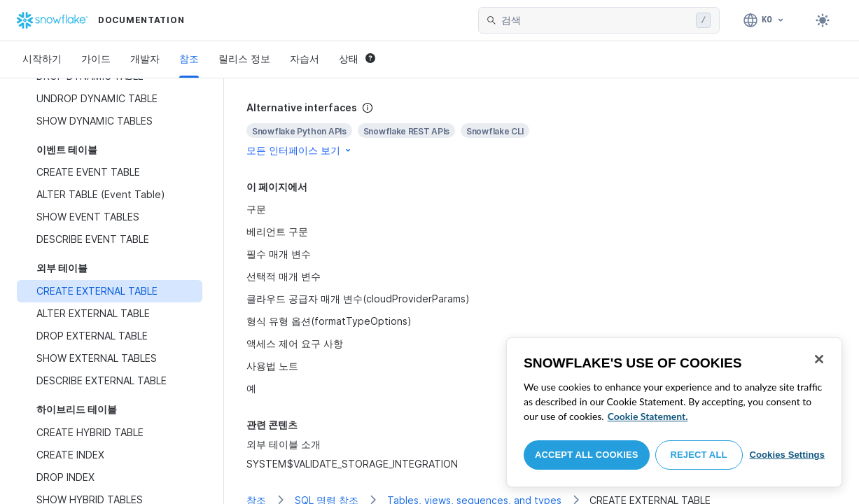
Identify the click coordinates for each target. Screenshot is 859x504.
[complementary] (542, 129)
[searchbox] (596, 20)
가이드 (96, 58)
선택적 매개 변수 (284, 276)
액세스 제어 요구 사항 (295, 343)
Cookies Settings (787, 455)
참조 (189, 58)
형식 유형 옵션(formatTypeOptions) (329, 321)
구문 (256, 209)
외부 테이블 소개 (284, 444)
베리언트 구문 (277, 231)
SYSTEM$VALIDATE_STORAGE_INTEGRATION (352, 464)
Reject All (699, 455)
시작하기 (42, 58)
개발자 (145, 58)
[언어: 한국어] (764, 20)
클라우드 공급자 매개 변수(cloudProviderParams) (358, 299)
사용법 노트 (272, 366)
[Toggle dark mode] (823, 20)
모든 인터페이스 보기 (300, 150)
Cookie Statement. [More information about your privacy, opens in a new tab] (648, 416)
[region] (674, 412)
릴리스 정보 (244, 58)
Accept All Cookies (587, 455)
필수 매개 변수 (279, 254)
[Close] (819, 359)
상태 (357, 58)
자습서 (305, 58)
